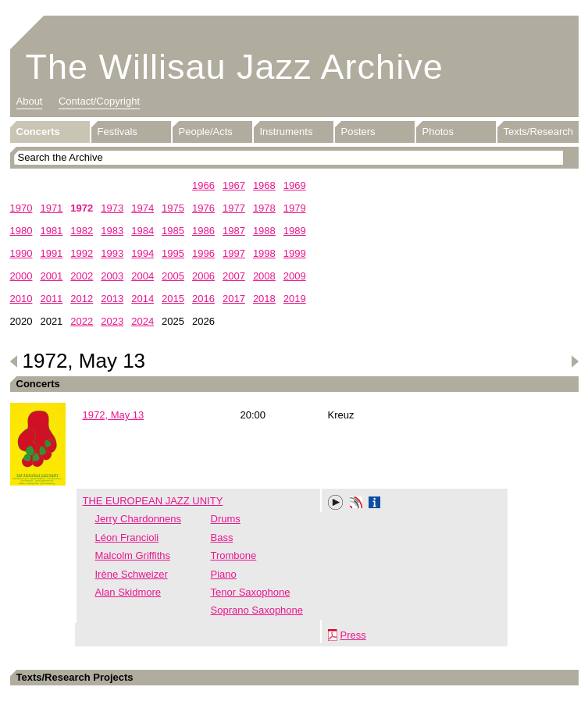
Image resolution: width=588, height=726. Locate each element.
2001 (51, 276)
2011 (51, 299)
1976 (203, 208)
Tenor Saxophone (251, 592)
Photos (438, 132)
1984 (143, 231)
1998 (264, 253)
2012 (82, 299)
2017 (234, 299)
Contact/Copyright (99, 101)
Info (375, 504)
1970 (21, 208)
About (30, 101)
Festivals (118, 132)
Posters (358, 132)
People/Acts (206, 132)
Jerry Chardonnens (139, 519)
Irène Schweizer (132, 574)
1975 (173, 208)
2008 (264, 276)
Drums (226, 519)
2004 (143, 276)
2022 (82, 321)
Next (575, 361)
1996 (203, 253)
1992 (82, 253)
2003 (112, 276)
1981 (51, 231)
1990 (21, 253)
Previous (14, 361)
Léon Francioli (127, 537)
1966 (203, 185)
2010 (21, 299)
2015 (173, 299)
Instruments (287, 132)
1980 (21, 231)
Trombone (234, 555)
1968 (264, 185)
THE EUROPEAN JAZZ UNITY (153, 501)
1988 (264, 231)
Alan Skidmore (128, 592)
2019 (295, 299)
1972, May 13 (114, 415)
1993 (112, 253)
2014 (143, 299)
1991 (51, 253)
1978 (264, 208)
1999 (295, 253)
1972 (82, 208)
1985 (173, 231)
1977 (234, 208)
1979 (295, 208)
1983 (112, 231)
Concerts (38, 132)
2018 (264, 299)
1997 (234, 253)
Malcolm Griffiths (133, 555)
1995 (173, 253)
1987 (234, 231)
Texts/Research (539, 132)
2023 (112, 321)
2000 (21, 276)
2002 (82, 276)
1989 (295, 231)
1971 (51, 208)
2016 (203, 299)
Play (336, 503)
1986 (203, 231)
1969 (295, 185)
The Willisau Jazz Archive (235, 67)
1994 (143, 253)
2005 (173, 276)
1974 (143, 208)
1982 (82, 231)
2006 (203, 276)
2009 (295, 276)
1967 (234, 185)
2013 (112, 299)
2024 (143, 321)
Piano (224, 574)
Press (353, 635)
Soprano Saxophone (257, 610)
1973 (112, 208)
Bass (222, 537)
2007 (234, 276)
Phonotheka (356, 504)
